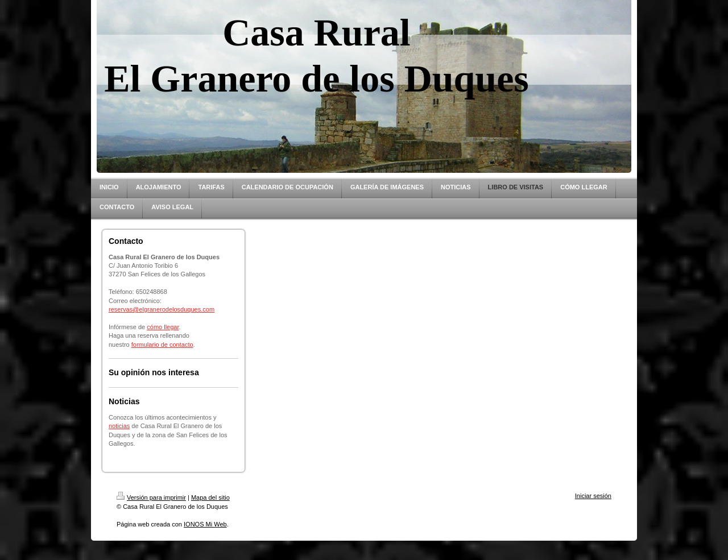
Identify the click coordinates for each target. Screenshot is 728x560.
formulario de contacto (162, 345)
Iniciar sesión (593, 496)
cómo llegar (163, 327)
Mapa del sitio (210, 497)
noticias (119, 426)
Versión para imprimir (151, 497)
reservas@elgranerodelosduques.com (162, 309)
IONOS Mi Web (205, 524)
